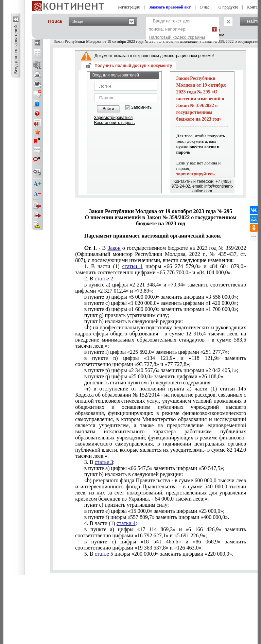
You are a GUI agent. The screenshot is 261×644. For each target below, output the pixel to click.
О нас (205, 7)
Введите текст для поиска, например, (177, 29)
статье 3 (104, 462)
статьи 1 (133, 266)
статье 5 (104, 554)
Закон (114, 248)
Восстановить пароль (115, 123)
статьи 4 (126, 523)
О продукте (228, 7)
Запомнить (141, 108)
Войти (108, 109)
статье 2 (104, 279)
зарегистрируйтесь (195, 174)
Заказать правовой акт (170, 7)
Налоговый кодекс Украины (177, 37)
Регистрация (129, 7)
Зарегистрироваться (113, 118)
